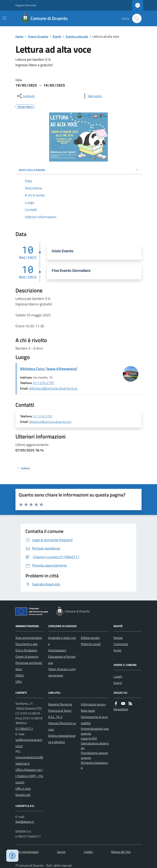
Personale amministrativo (29, 666)
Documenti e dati (27, 644)
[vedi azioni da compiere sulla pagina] (92, 96)
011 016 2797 (44, 383)
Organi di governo (27, 656)
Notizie (118, 638)
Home (19, 36)
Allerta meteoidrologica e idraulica (62, 739)
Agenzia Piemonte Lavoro (62, 726)
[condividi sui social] (25, 96)
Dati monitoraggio (27, 852)
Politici (20, 675)
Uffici (19, 682)
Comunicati (121, 644)
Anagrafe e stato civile (62, 641)
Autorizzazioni (57, 650)
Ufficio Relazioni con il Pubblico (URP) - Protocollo (29, 776)
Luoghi (118, 676)
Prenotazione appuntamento (94, 755)
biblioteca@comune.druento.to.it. (53, 388)
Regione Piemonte (26, 5)
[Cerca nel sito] (135, 18)
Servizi (61, 852)
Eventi (57, 36)
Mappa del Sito (121, 852)
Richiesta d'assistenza (94, 765)
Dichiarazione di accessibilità (94, 720)
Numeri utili (23, 795)
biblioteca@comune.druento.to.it (50, 422)
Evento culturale (77, 36)
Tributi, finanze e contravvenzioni (62, 672)
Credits (88, 852)
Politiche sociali (91, 644)
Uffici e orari (23, 788)
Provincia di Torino (60, 711)
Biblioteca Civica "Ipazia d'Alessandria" (49, 369)
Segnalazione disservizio (95, 746)
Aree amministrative (29, 638)
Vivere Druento (38, 36)
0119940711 (24, 729)
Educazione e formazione (62, 660)
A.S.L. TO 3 (55, 717)
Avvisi (117, 650)
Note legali (88, 711)
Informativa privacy (93, 704)
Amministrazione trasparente (95, 731)
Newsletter (121, 709)
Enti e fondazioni (26, 650)
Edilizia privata (90, 638)
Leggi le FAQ (89, 738)
